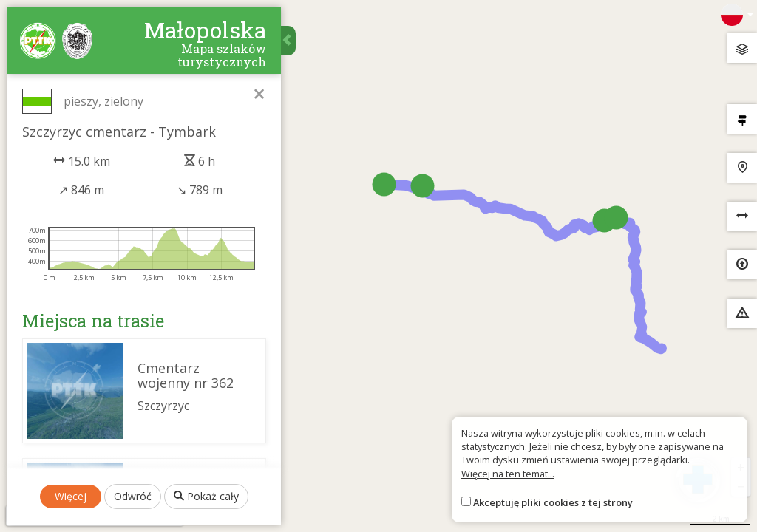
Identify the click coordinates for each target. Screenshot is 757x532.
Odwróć (133, 496)
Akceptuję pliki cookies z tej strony (553, 502)
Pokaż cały (206, 496)
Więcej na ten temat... (508, 474)
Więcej (71, 496)
